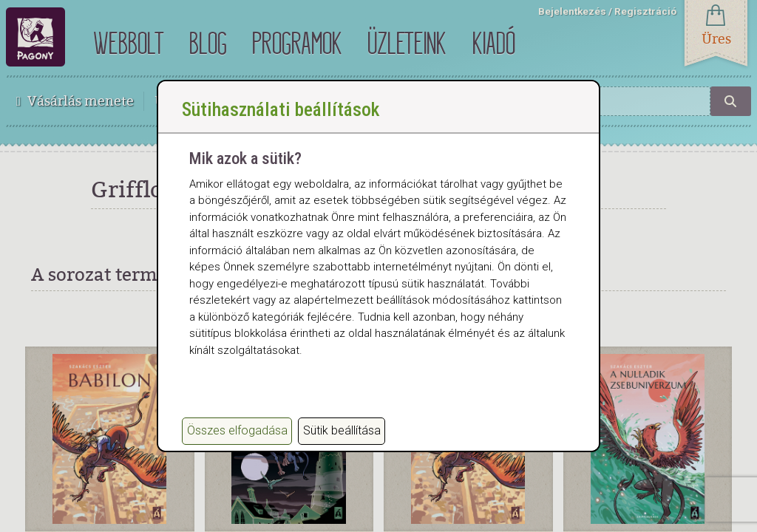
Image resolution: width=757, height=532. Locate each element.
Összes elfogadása (237, 430)
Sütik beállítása (342, 430)
